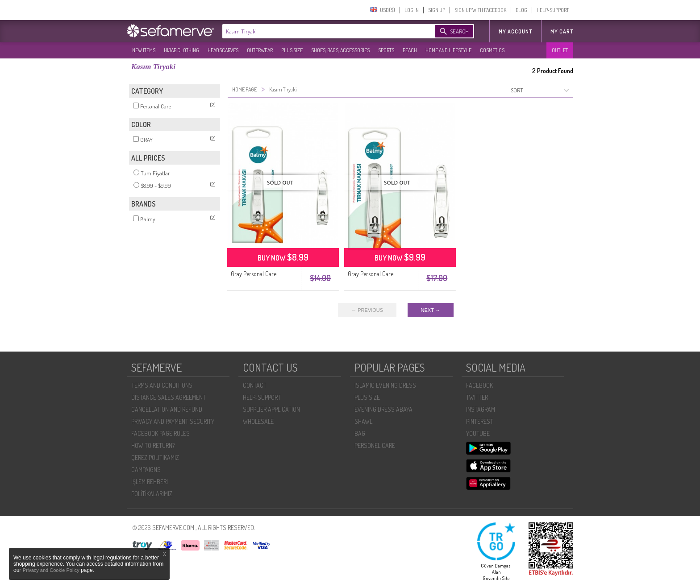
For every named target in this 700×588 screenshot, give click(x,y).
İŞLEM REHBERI (150, 482)
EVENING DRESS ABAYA (383, 409)
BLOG (521, 10)
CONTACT (255, 385)
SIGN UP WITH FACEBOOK (480, 10)
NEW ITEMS (144, 50)
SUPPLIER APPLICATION (271, 409)
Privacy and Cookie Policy (52, 570)
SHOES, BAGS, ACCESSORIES (340, 50)
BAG (360, 433)
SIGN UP (437, 10)
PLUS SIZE (292, 50)
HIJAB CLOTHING (181, 50)
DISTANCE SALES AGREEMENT (169, 397)
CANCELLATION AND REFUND (167, 409)
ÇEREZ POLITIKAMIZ (155, 458)
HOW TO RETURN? (153, 445)
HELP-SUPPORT (553, 10)
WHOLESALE (258, 421)
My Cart (562, 31)
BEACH (410, 50)
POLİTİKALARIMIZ (152, 494)
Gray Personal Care (254, 274)
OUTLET (560, 50)
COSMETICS (492, 50)
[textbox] (320, 31)
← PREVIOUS (367, 310)
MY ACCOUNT (515, 31)
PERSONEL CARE (375, 445)
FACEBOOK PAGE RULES (160, 433)
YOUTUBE (478, 433)
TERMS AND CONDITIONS (162, 385)
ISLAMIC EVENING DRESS (385, 385)
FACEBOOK (479, 385)
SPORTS (386, 50)
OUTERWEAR (260, 50)
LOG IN (412, 10)
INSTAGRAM (481, 409)
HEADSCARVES (223, 50)
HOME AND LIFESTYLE (448, 50)
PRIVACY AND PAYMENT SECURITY (173, 421)
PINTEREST (480, 421)
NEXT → (431, 310)
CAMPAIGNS (146, 470)
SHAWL (363, 421)
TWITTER (477, 397)
